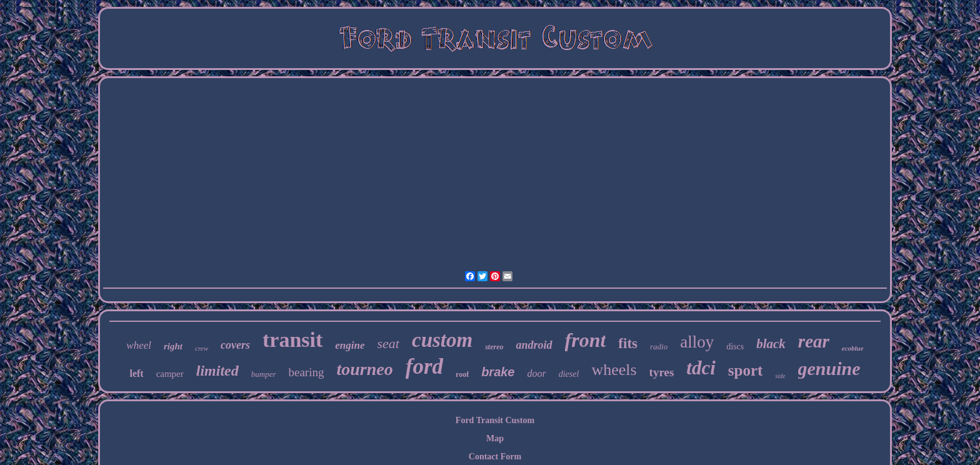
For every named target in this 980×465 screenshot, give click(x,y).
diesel (569, 374)
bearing (307, 372)
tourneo (364, 369)
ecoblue (853, 348)
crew (202, 348)
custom (442, 340)
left (136, 373)
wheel (139, 345)
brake (498, 372)
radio (659, 347)
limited (217, 371)
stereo (494, 347)
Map (495, 438)
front (586, 340)
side (780, 376)
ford (424, 367)
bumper (264, 374)
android (534, 345)
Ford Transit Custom (495, 420)
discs (735, 347)
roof (462, 374)
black (771, 344)
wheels (614, 370)
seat (388, 343)
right (173, 346)
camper (170, 374)
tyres (662, 372)
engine (350, 345)
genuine (829, 368)
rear (814, 341)
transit (292, 340)
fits (628, 343)
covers (235, 345)
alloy (697, 342)
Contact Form (495, 457)
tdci (701, 368)
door (537, 373)
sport (746, 370)
